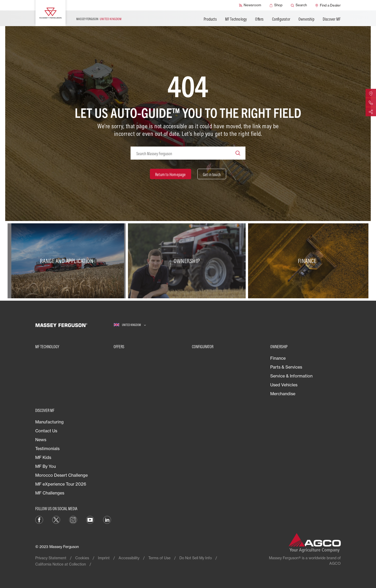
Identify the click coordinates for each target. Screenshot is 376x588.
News (41, 440)
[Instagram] (73, 519)
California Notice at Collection (61, 564)
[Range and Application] (68, 261)
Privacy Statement (51, 558)
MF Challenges (50, 493)
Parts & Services (286, 367)
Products (210, 19)
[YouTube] (90, 519)
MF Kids (43, 457)
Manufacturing (49, 422)
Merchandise (283, 394)
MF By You (46, 466)
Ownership (306, 19)
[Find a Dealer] (328, 5)
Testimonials (47, 449)
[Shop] (276, 5)
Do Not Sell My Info (196, 558)
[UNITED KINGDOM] (130, 325)
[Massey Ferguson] (51, 13)
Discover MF (332, 19)
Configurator (281, 19)
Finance (278, 358)
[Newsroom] (250, 5)
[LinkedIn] (107, 519)
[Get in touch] (212, 174)
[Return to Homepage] (171, 174)
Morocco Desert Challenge (61, 475)
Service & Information (291, 376)
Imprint (104, 558)
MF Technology (236, 19)
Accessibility (129, 558)
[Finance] (308, 261)
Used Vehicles (284, 385)
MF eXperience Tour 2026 (61, 484)
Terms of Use (159, 558)
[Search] (299, 5)
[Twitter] (56, 519)
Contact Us (46, 431)
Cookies (82, 558)
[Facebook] (39, 519)
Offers (259, 19)
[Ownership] (188, 261)
